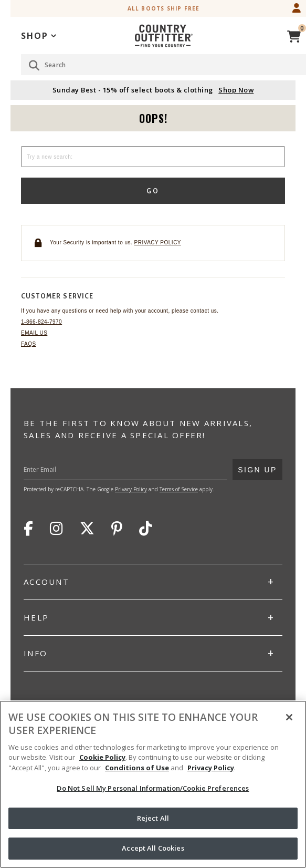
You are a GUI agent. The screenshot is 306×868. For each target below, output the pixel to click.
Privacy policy (158, 242)
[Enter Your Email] (140, 470)
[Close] (289, 717)
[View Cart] (294, 35)
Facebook (28, 529)
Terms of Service (179, 489)
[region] (153, 784)
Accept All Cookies (153, 848)
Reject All (153, 818)
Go (153, 191)
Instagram (56, 529)
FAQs (29, 344)
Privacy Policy (131, 489)
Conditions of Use (137, 768)
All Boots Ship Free (164, 8)
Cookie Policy (102, 757)
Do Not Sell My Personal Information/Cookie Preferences (153, 788)
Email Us (34, 333)
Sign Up (257, 467)
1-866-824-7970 (41, 322)
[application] (39, 35)
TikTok (146, 529)
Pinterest (117, 529)
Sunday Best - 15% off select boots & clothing (153, 90)
